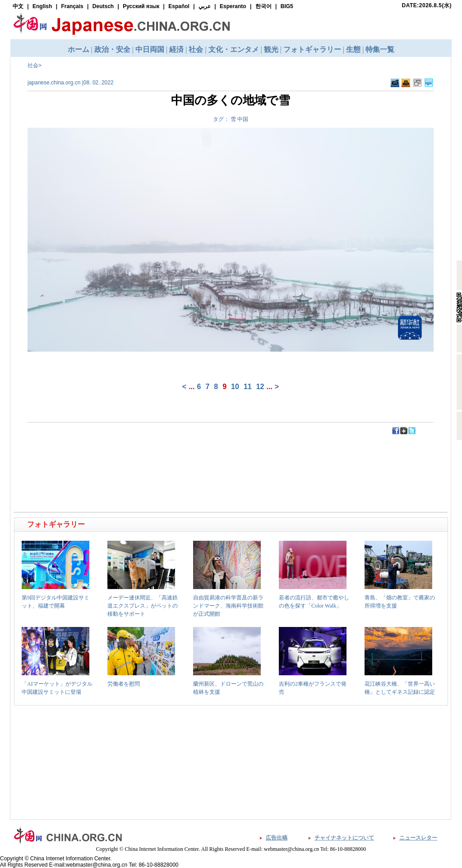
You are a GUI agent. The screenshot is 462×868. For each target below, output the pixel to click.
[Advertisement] (123, 455)
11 (248, 387)
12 (260, 387)
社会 (33, 65)
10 (235, 387)
